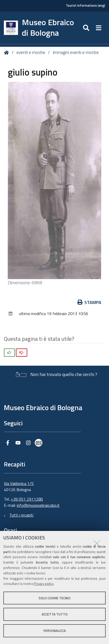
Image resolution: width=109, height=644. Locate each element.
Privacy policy (44, 584)
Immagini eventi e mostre (76, 52)
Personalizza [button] (55, 631)
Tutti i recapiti (21, 515)
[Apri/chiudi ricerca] (87, 28)
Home (7, 53)
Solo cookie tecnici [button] (55, 598)
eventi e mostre (31, 52)
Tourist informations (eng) (85, 6)
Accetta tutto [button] (55, 614)
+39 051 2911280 (27, 499)
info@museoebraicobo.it (38, 505)
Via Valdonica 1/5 (19, 483)
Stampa (89, 302)
